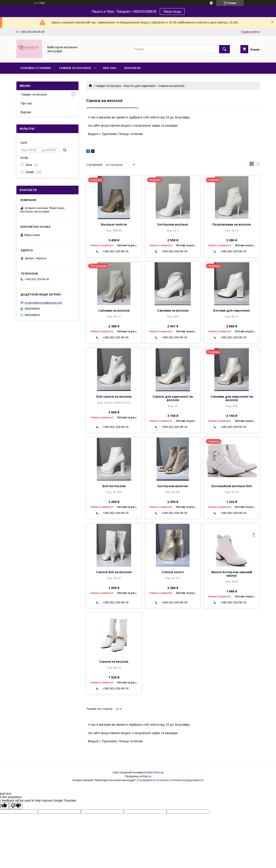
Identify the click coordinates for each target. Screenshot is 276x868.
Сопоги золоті (173, 572)
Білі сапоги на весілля (114, 397)
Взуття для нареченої (140, 86)
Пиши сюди (172, 12)
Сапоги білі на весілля (114, 572)
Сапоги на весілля (114, 662)
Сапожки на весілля (114, 311)
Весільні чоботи (114, 224)
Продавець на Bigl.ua (138, 776)
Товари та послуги (75, 68)
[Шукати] (224, 49)
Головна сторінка (36, 68)
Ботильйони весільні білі (232, 486)
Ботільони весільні (173, 224)
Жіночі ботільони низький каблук (232, 574)
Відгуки (26, 112)
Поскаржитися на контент (153, 780)
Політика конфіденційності (187, 780)
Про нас (110, 68)
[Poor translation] (16, 806)
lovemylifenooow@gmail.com (43, 303)
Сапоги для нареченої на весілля (173, 398)
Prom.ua (158, 772)
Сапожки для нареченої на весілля (232, 398)
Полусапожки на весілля (232, 224)
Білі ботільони (114, 486)
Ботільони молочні (173, 486)
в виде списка (258, 165)
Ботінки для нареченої (232, 311)
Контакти (132, 68)
